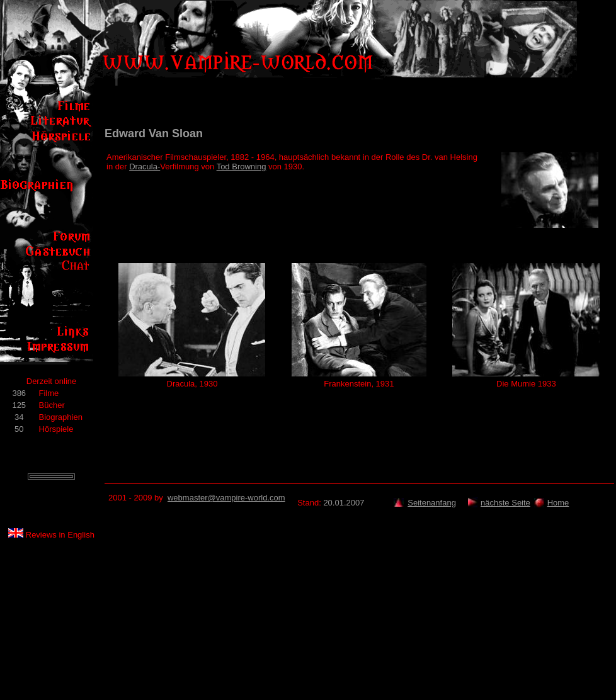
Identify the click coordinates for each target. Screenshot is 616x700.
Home (558, 503)
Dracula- (145, 167)
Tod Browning (242, 167)
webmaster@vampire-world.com (226, 498)
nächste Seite (505, 503)
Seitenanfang (432, 503)
